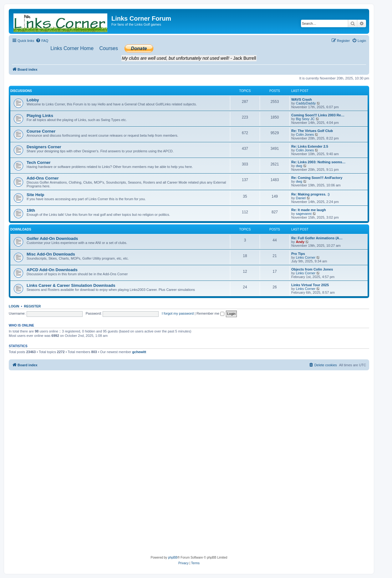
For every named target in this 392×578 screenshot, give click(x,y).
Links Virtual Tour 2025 (310, 285)
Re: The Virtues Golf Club (312, 131)
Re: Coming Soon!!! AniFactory (317, 178)
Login (14, 306)
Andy (300, 242)
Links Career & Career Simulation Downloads (71, 285)
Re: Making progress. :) (310, 194)
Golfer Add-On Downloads (52, 238)
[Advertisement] (189, 417)
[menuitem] (42, 41)
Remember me (210, 313)
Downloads (21, 229)
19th (31, 210)
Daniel (301, 198)
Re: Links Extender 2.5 (310, 146)
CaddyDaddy (306, 103)
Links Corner (306, 257)
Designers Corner (44, 147)
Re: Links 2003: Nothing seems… (318, 162)
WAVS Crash (302, 99)
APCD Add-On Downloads (52, 270)
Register (33, 306)
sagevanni (304, 214)
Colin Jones (305, 134)
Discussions (21, 91)
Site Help (35, 195)
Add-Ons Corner (43, 178)
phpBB (173, 558)
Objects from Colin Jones (312, 269)
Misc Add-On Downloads (51, 254)
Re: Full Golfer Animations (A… (317, 238)
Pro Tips (298, 254)
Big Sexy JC (305, 119)
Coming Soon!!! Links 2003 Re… (318, 115)
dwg (299, 166)
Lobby (33, 100)
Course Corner (41, 131)
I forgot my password (178, 313)
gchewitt (139, 352)
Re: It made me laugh (309, 210)
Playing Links (40, 116)
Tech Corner (39, 162)
